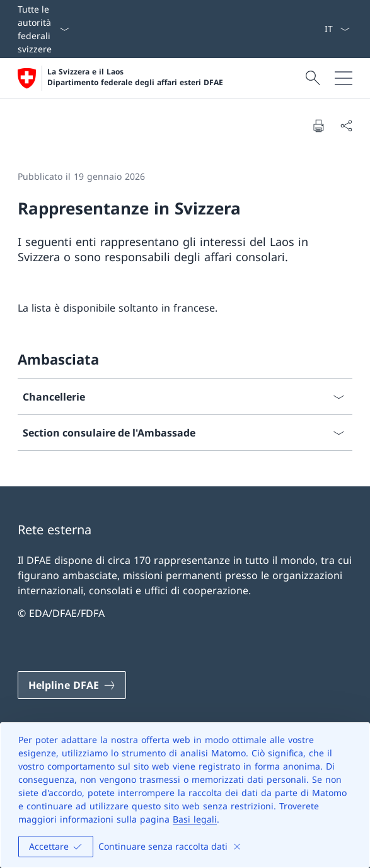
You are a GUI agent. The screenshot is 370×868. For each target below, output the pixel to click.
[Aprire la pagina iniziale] (120, 78)
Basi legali (195, 819)
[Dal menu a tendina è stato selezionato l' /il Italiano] (337, 29)
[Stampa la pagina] (318, 126)
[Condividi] (346, 126)
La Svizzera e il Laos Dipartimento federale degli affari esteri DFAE (135, 77)
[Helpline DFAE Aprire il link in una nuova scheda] (72, 685)
